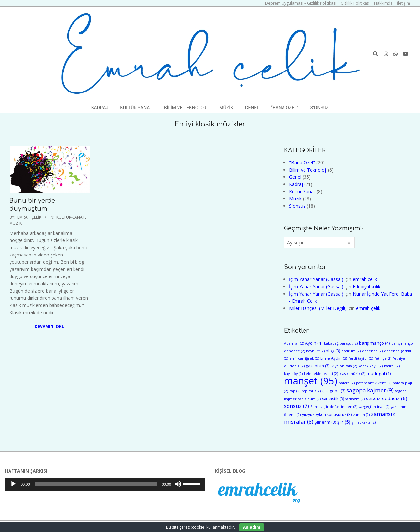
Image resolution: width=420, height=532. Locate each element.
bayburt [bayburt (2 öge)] (315, 351)
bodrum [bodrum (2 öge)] (351, 351)
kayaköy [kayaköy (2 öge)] (293, 374)
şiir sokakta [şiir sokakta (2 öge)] (364, 422)
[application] (105, 484)
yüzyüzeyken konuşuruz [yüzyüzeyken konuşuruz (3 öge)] (327, 414)
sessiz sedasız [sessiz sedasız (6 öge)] (387, 398)
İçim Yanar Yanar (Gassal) (316, 279)
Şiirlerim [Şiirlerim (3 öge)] (325, 422)
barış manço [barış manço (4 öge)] (375, 343)
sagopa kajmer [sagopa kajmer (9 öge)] (370, 390)
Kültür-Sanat (71, 217)
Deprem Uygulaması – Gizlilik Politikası (301, 3)
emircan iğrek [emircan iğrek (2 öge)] (304, 358)
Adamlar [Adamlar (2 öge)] (294, 343)
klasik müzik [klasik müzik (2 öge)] (352, 374)
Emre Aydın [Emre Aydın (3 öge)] (334, 358)
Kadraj (296, 184)
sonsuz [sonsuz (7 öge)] (297, 406)
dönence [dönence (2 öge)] (372, 351)
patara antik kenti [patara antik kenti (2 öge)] (374, 383)
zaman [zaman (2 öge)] (361, 415)
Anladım (252, 527)
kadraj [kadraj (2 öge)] (392, 366)
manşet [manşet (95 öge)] (311, 381)
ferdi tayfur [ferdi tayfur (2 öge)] (361, 358)
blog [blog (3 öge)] (333, 351)
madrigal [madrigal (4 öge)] (379, 373)
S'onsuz (297, 206)
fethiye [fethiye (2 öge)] (383, 358)
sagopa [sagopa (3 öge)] (335, 391)
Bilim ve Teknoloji (308, 170)
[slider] (96, 484)
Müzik (16, 223)
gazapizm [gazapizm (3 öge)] (318, 366)
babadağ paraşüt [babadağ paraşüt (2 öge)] (341, 343)
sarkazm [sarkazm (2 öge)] (355, 399)
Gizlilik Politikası (355, 3)
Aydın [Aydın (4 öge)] (314, 343)
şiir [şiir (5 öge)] (344, 422)
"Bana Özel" (302, 163)
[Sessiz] (178, 484)
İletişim (404, 3)
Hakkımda (383, 3)
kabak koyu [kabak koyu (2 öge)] (370, 366)
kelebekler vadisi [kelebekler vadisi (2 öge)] (321, 374)
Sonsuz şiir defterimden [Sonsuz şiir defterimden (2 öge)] (334, 407)
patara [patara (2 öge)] (347, 383)
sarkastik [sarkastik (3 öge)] (333, 399)
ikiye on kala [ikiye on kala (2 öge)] (344, 366)
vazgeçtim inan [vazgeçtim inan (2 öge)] (374, 407)
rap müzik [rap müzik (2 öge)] (313, 391)
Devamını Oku (50, 327)
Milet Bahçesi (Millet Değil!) (318, 308)
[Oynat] (13, 484)
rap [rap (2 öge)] (295, 391)
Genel (295, 177)
